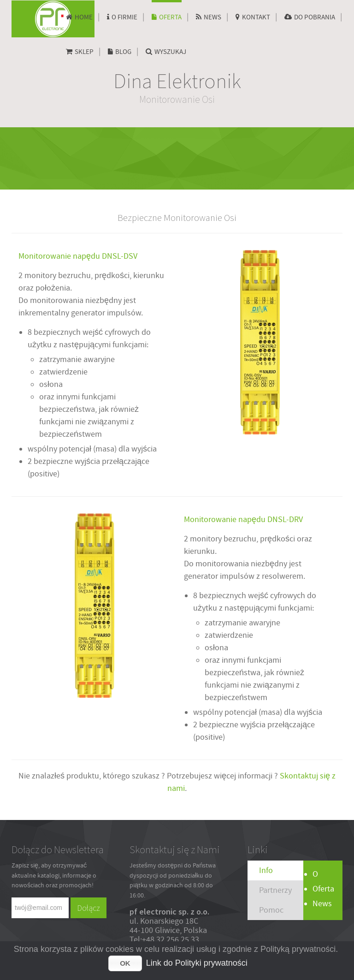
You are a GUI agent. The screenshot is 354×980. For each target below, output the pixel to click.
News (322, 904)
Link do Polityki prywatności (197, 963)
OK (125, 963)
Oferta (323, 889)
